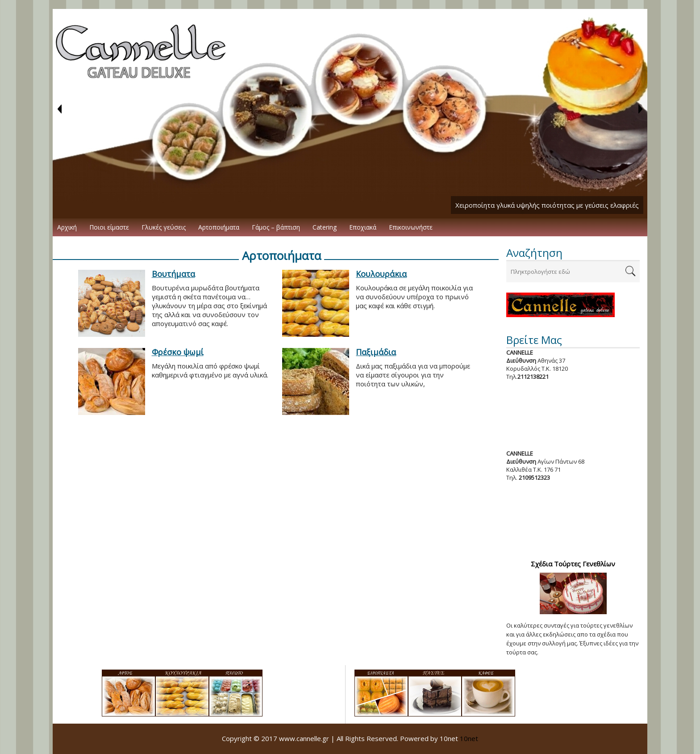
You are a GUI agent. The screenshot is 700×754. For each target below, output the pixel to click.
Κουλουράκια (381, 274)
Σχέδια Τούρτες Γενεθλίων (573, 564)
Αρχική (67, 227)
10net (469, 738)
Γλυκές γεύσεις (164, 227)
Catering (325, 227)
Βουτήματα (173, 274)
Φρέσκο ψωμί (178, 352)
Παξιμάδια (376, 352)
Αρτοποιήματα (219, 227)
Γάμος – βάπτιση (276, 227)
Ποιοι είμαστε (109, 227)
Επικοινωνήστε (411, 227)
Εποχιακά (363, 227)
